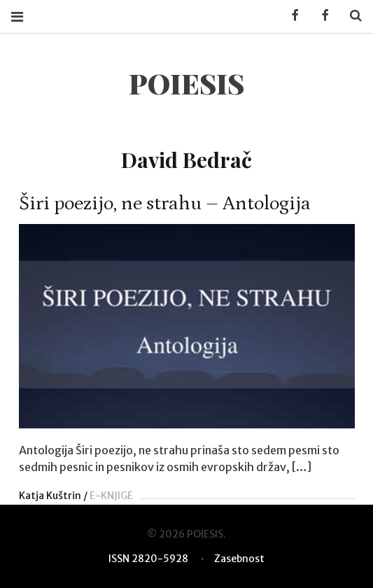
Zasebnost (239, 559)
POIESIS (186, 83)
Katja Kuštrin (50, 496)
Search (351, 16)
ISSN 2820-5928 (148, 559)
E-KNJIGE (111, 496)
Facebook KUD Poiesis (290, 16)
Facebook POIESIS (321, 16)
